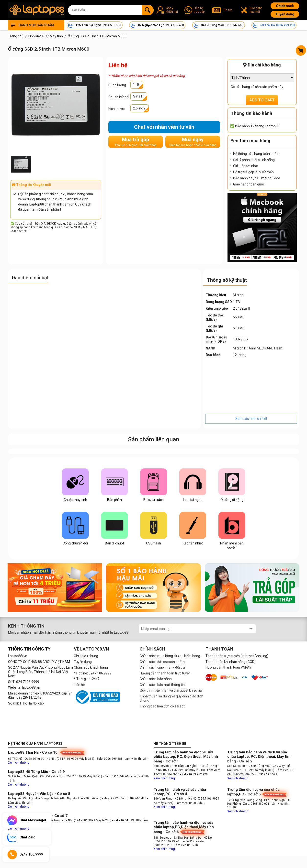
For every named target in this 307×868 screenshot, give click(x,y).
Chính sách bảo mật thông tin (162, 685)
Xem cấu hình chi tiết (251, 419)
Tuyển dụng (285, 14)
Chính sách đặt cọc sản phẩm (162, 662)
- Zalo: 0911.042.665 (117, 776)
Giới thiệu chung (86, 656)
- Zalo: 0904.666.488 (132, 798)
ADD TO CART (262, 100)
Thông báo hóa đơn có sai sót (162, 706)
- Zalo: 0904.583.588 (126, 820)
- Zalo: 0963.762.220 (194, 774)
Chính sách (285, 6)
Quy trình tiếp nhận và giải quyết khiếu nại (171, 690)
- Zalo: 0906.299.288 (109, 759)
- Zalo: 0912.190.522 (263, 774)
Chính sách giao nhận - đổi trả (162, 667)
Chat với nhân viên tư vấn (164, 127)
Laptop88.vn (18, 656)
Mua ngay (193, 142)
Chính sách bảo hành (156, 679)
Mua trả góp (136, 142)
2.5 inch (139, 108)
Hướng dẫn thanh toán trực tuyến (165, 673)
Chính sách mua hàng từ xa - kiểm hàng (170, 656)
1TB (136, 85)
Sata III (138, 96)
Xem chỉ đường (19, 763)
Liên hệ (79, 685)
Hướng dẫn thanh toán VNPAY (228, 667)
